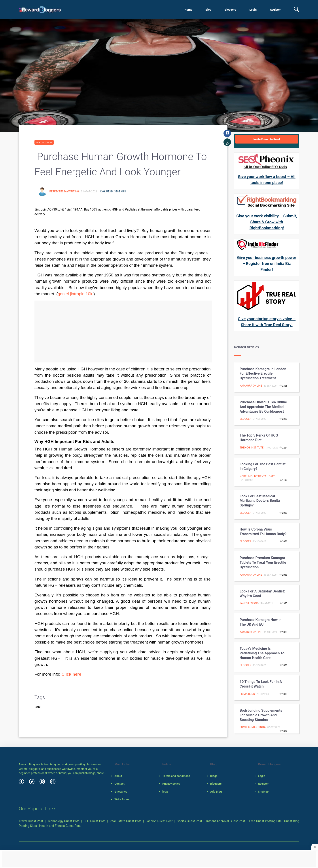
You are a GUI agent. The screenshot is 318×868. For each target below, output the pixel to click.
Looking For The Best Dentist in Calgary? (263, 466)
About (118, 776)
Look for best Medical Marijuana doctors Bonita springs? (260, 501)
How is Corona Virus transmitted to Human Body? (263, 532)
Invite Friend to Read (267, 139)
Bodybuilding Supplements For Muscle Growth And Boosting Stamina (261, 715)
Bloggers (230, 10)
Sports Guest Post (189, 821)
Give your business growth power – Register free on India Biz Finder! (267, 263)
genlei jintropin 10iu (76, 294)
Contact (119, 784)
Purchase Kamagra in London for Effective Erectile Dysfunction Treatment (263, 374)
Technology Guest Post (63, 821)
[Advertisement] (123, 331)
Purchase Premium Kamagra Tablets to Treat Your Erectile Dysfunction (263, 562)
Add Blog (216, 792)
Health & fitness (44, 142)
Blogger (245, 419)
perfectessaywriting (64, 192)
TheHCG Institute (252, 448)
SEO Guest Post (95, 821)
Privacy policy (171, 784)
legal (165, 792)
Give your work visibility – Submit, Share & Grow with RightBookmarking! (267, 222)
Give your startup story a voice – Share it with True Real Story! (267, 322)
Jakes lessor (249, 603)
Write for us (122, 799)
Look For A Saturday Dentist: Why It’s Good (262, 594)
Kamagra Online (251, 386)
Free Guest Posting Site (266, 821)
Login (253, 10)
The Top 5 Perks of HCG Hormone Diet (259, 438)
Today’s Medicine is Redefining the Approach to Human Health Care (262, 653)
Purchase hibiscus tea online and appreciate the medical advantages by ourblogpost (263, 407)
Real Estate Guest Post (126, 821)
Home (188, 10)
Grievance (121, 792)
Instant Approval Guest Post (226, 821)
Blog (208, 10)
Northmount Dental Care (257, 476)
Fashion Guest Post (159, 821)
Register (275, 10)
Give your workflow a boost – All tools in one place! (267, 180)
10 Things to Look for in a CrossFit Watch (261, 684)
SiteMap (263, 792)
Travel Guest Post (31, 821)
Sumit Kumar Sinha (253, 727)
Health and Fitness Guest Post (60, 826)
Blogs (214, 776)
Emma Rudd (247, 694)
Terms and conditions (176, 776)
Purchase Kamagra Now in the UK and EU (261, 622)
